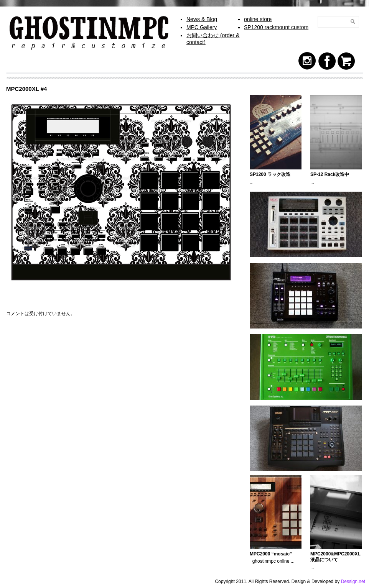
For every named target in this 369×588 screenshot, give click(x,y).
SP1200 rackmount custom (276, 27)
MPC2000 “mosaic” (271, 554)
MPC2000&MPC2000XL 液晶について (335, 557)
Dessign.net (353, 581)
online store (258, 19)
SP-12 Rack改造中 (330, 174)
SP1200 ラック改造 (270, 174)
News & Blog (202, 19)
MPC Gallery (202, 27)
